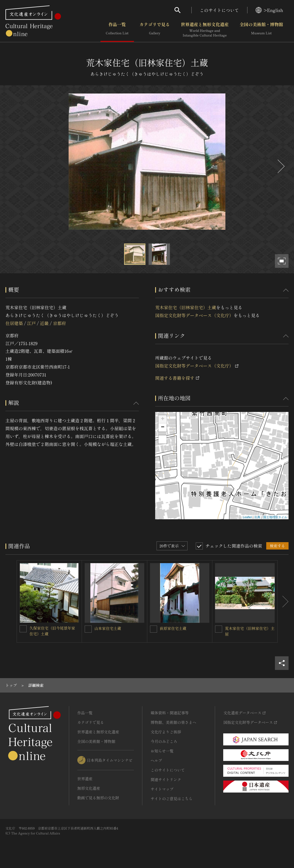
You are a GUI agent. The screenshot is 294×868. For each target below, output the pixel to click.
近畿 (44, 323)
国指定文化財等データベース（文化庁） (194, 315)
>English (269, 10)
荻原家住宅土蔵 (173, 628)
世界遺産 (85, 779)
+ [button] (163, 419)
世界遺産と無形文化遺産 (205, 30)
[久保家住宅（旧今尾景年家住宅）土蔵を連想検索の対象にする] (23, 629)
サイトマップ (162, 789)
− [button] (163, 427)
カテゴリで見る (155, 30)
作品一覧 (117, 30)
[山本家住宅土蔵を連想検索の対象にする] (88, 629)
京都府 (59, 323)
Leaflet (247, 517)
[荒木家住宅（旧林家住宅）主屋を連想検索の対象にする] (219, 629)
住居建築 (14, 323)
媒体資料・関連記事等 (170, 713)
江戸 (31, 323)
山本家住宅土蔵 (108, 628)
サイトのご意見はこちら (171, 799)
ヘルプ (156, 760)
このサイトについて (219, 10)
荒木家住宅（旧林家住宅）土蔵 (186, 307)
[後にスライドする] (280, 166)
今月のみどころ (164, 741)
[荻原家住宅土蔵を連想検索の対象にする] (154, 629)
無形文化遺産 (89, 788)
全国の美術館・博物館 (261, 30)
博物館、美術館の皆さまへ (173, 722)
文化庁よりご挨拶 (166, 732)
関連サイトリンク (166, 779)
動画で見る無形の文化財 (98, 798)
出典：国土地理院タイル (271, 517)
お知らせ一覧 (162, 751)
